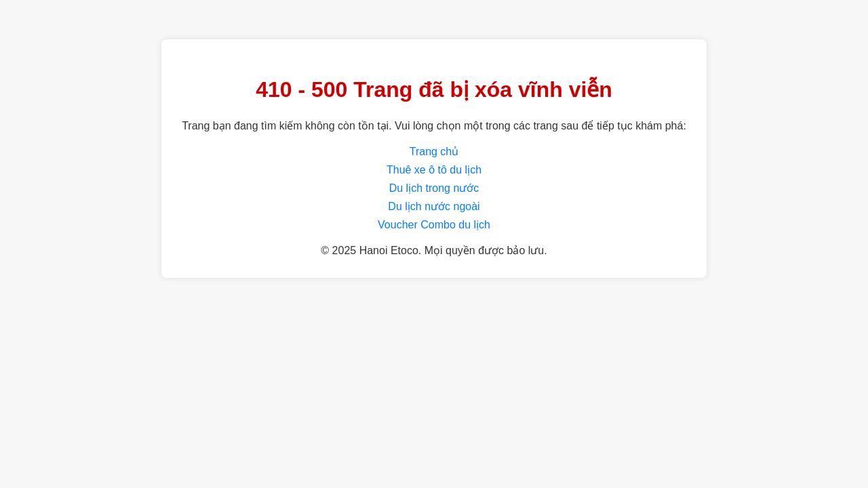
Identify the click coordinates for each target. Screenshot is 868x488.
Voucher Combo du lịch (434, 225)
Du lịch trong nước (434, 188)
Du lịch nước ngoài (434, 206)
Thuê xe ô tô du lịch (434, 170)
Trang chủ (434, 151)
